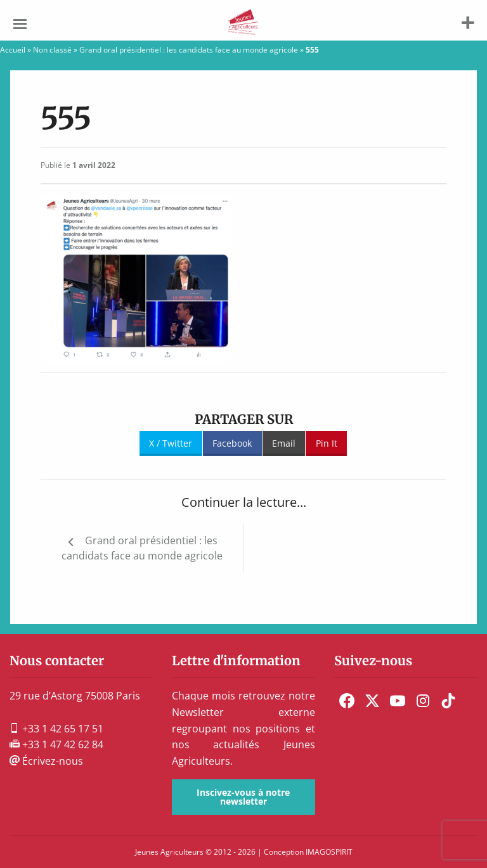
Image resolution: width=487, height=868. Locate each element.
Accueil (13, 50)
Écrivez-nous (46, 761)
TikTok (448, 701)
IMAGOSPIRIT (329, 852)
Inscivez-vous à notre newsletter (243, 797)
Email (284, 443)
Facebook (232, 443)
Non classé (52, 50)
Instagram (423, 701)
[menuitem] (347, 701)
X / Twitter (171, 443)
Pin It (327, 443)
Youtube (398, 701)
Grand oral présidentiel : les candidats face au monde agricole (189, 50)
